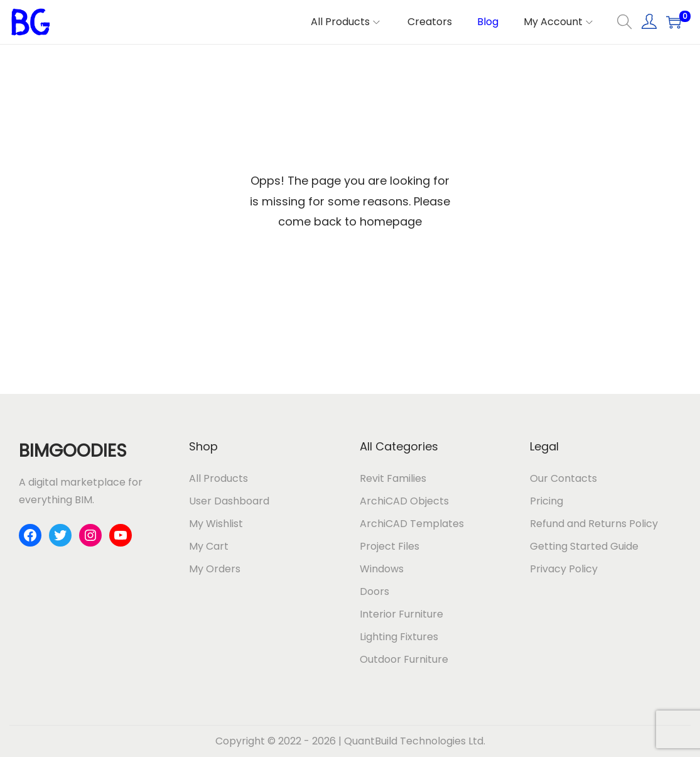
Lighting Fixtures (399, 637)
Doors (374, 591)
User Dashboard (229, 501)
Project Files (390, 546)
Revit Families (393, 478)
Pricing (547, 501)
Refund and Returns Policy (594, 524)
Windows (382, 569)
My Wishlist (216, 524)
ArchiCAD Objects (404, 501)
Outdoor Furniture (404, 659)
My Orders (215, 569)
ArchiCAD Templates (412, 524)
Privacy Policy (564, 569)
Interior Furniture (401, 614)
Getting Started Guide (584, 546)
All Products (218, 478)
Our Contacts (563, 478)
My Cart (209, 546)
